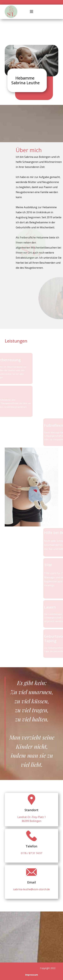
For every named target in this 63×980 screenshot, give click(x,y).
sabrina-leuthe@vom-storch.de (31, 889)
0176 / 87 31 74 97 (31, 853)
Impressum (32, 975)
